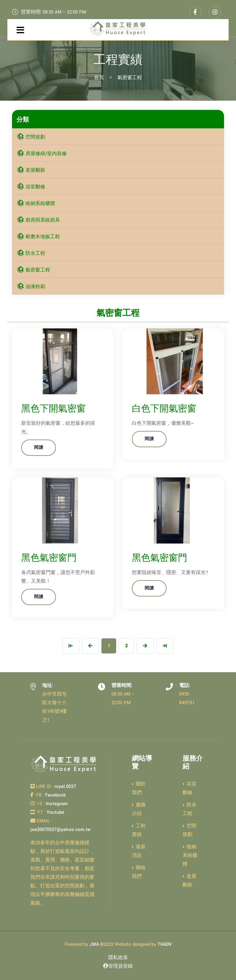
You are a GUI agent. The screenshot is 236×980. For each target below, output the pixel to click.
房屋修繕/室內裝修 (42, 154)
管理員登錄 (118, 966)
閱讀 (39, 448)
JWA (94, 944)
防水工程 (31, 253)
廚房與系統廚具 (38, 220)
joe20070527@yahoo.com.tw (61, 830)
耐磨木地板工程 (38, 237)
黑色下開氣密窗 (53, 409)
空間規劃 (31, 137)
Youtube (55, 812)
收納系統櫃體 (36, 204)
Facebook (55, 795)
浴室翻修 (31, 187)
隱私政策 (118, 958)
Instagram (56, 804)
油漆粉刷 (31, 287)
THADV (165, 944)
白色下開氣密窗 (164, 409)
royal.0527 (65, 787)
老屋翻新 (31, 170)
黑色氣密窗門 (49, 558)
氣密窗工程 (33, 270)
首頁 (99, 78)
